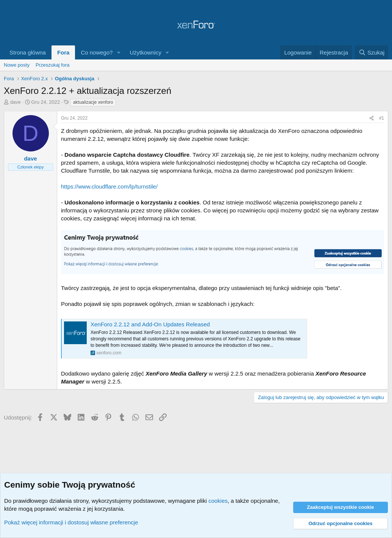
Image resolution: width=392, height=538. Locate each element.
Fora (63, 52)
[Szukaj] (372, 52)
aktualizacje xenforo (93, 102)
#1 (382, 118)
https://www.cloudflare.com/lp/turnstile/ (109, 186)
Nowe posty (17, 65)
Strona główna (28, 52)
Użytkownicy (146, 52)
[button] (119, 52)
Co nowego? (97, 52)
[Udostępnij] (372, 118)
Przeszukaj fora (53, 65)
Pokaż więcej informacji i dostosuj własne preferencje (71, 522)
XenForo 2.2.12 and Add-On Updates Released (150, 324)
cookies (218, 501)
